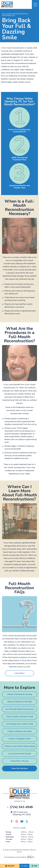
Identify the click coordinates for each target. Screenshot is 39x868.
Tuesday (8, 834)
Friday (8, 842)
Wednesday (10, 837)
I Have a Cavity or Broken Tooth (19, 717)
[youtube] (22, 822)
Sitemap (26, 850)
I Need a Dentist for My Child (19, 702)
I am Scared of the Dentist (20, 754)
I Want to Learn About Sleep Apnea (20, 746)
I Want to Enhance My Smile (20, 731)
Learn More (20, 673)
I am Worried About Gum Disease (20, 709)
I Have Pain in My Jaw (20, 761)
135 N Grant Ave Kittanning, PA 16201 (21, 813)
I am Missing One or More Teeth (20, 724)
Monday (8, 832)
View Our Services (19, 768)
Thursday (9, 839)
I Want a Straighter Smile (19, 739)
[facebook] (12, 822)
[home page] (7, 4)
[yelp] (27, 822)
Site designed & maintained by (19, 857)
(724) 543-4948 (20, 807)
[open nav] (35, 4)
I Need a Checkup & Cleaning (20, 694)
